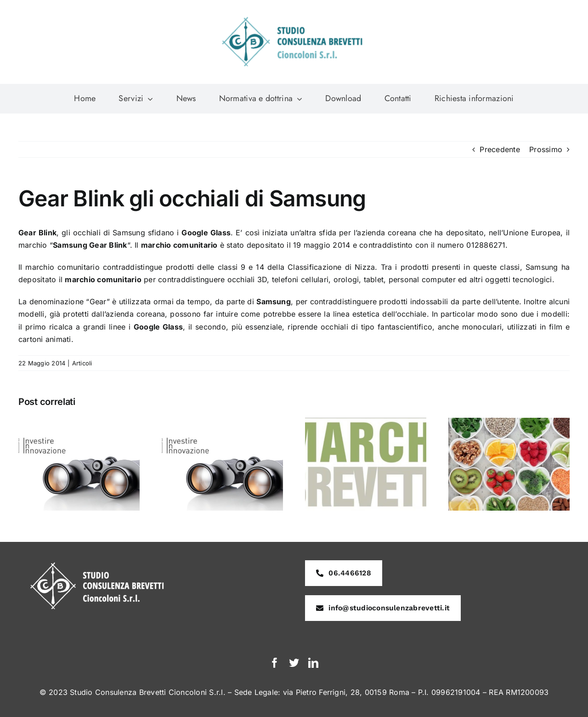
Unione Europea (532, 233)
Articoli (82, 363)
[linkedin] (313, 663)
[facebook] (275, 663)
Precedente (500, 149)
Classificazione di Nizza (331, 267)
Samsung (542, 267)
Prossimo (546, 149)
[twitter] (294, 663)
